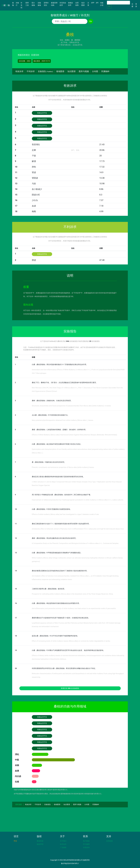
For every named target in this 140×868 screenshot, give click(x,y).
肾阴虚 (35, 178)
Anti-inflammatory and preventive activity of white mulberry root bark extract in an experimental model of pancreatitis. (74, 608)
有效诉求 (19, 71)
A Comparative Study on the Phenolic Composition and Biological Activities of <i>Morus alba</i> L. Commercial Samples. (75, 543)
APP (93, 3)
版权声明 (40, 844)
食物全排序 (71, 4)
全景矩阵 (77, 4)
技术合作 (63, 844)
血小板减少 (37, 189)
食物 (14, 4)
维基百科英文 (24, 55)
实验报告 (45, 71)
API (97, 3)
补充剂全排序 (63, 4)
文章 (88, 4)
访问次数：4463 (25, 61)
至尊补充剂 (46, 4)
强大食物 (33, 4)
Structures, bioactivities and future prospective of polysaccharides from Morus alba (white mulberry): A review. (71, 406)
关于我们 (63, 841)
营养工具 (27, 4)
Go (109, 6)
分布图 (95, 71)
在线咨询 (86, 847)
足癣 (34, 150)
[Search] (118, 3)
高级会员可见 (42, 113)
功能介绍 (102, 4)
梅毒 (34, 211)
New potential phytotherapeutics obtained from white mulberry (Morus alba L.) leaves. (63, 420)
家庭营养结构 (54, 4)
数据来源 (40, 841)
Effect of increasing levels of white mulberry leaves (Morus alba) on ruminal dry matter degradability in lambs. (71, 641)
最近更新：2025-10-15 (42, 61)
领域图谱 (60, 71)
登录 (136, 5)
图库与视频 (84, 71)
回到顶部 (19, 804)
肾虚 (34, 172)
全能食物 (39, 4)
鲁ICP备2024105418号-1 (70, 863)
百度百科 (35, 55)
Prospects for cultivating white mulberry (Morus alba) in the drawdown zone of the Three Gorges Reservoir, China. (73, 594)
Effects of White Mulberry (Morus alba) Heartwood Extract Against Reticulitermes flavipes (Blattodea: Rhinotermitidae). (75, 435)
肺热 (34, 167)
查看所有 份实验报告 (70, 688)
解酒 (34, 161)
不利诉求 (31, 71)
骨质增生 (36, 144)
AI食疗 (17, 4)
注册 (132, 5)
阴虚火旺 (36, 195)
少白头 (35, 200)
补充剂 (21, 5)
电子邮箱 (86, 841)
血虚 (34, 206)
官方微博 (86, 844)
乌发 (34, 184)
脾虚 (34, 260)
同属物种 (105, 71)
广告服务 (63, 847)
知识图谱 (83, 4)
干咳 (34, 156)
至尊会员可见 (74, 42)
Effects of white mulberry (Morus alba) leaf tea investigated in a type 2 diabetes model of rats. (66, 514)
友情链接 (109, 841)
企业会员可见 (78, 45)
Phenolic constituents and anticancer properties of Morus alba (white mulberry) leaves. (63, 467)
